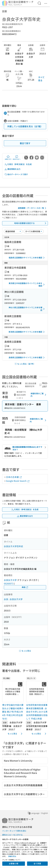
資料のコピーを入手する (12, 835)
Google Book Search (18, 481)
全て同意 (37, 863)
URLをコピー (17, 158)
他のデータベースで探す (16, 174)
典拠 (25, 587)
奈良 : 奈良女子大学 (13, 599)
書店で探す (25, 143)
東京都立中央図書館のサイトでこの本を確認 (27, 285)
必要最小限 (14, 863)
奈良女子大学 (10, 580)
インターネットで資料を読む (14, 831)
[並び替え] (13, 231)
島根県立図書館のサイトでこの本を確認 (27, 358)
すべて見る (41, 79)
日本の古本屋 (14, 477)
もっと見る (15, 734)
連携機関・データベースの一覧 (32, 208)
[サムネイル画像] (13, 692)
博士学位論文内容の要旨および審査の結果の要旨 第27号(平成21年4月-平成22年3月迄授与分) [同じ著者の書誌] (13, 712)
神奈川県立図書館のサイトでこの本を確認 (27, 309)
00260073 (9, 583)
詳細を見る (12, 856)
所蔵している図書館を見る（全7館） (25, 126)
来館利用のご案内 (39, 395)
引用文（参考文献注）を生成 (18, 164)
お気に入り (8, 158)
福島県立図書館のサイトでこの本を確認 (27, 258)
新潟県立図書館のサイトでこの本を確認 (27, 332)
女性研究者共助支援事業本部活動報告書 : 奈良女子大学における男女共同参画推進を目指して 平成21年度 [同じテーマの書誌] (37, 712)
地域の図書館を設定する (31, 223)
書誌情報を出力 (12, 169)
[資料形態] (34, 231)
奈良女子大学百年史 (13, 546)
